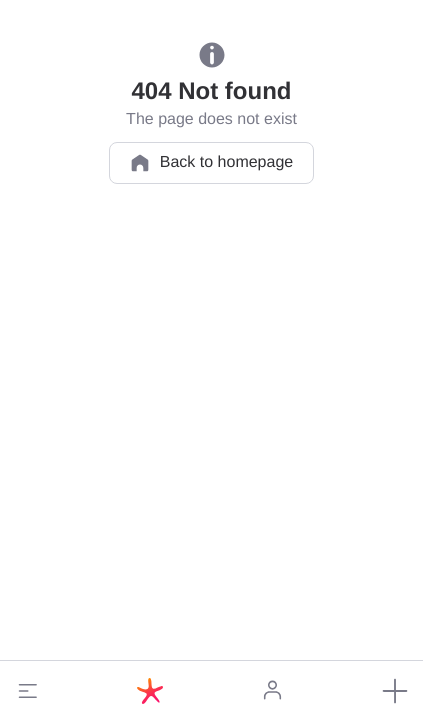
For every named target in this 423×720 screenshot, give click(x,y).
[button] (28, 691)
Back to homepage (211, 163)
